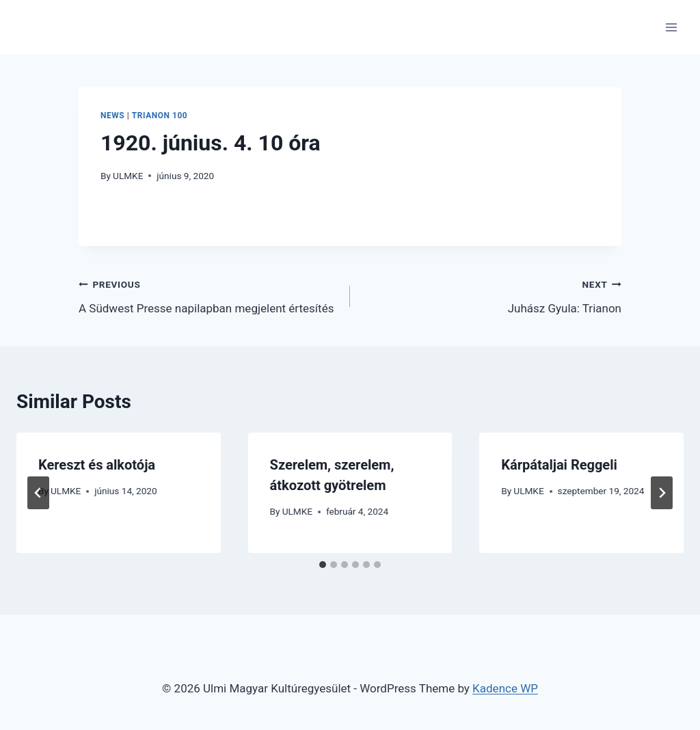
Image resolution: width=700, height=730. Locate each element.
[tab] (323, 565)
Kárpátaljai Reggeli (559, 465)
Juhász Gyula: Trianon (492, 295)
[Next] (662, 493)
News (112, 116)
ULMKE (128, 176)
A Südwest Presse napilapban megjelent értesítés (208, 295)
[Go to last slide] (38, 493)
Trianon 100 (160, 116)
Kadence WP (505, 688)
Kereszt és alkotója (97, 465)
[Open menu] (671, 27)
